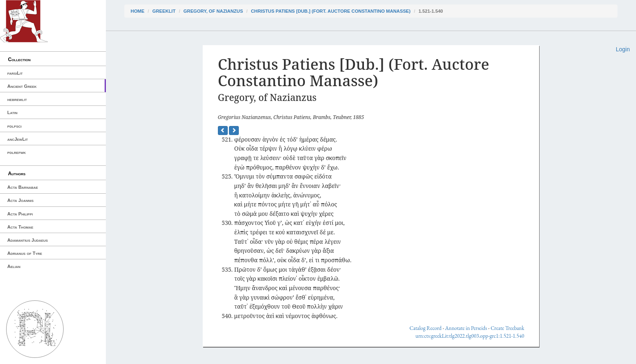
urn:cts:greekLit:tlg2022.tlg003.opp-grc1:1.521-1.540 (470, 336)
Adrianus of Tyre (25, 253)
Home (137, 11)
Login (623, 49)
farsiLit (15, 73)
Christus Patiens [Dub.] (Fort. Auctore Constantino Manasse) (331, 11)
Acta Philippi (20, 214)
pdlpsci (15, 126)
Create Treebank (508, 328)
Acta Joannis (21, 200)
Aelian (14, 266)
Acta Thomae (20, 227)
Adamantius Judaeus (28, 240)
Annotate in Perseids (466, 328)
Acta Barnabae (23, 187)
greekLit (164, 11)
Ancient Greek (22, 86)
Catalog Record (426, 328)
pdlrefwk (17, 152)
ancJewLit (18, 139)
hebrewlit (17, 99)
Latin (13, 112)
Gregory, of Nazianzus (213, 11)
